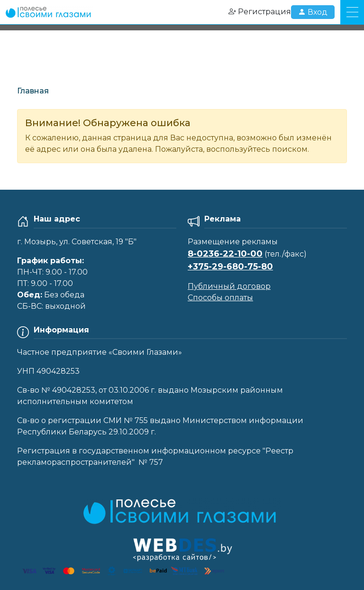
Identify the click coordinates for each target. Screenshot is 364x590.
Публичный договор (229, 286)
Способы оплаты (220, 298)
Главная (33, 91)
